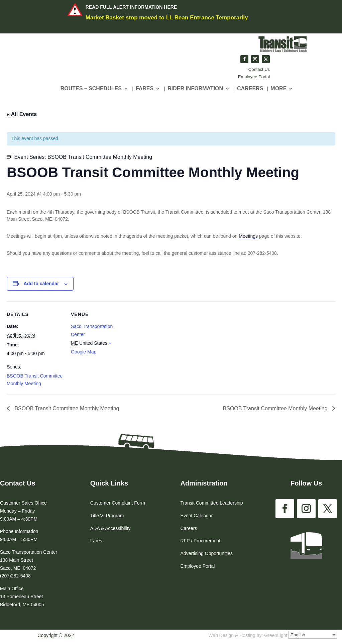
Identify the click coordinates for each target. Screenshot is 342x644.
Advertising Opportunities (207, 553)
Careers (189, 528)
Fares (145, 89)
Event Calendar (197, 516)
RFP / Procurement (201, 541)
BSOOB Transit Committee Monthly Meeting (66, 408)
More (278, 89)
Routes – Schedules (91, 89)
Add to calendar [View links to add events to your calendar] (41, 284)
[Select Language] (313, 635)
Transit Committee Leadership (212, 503)
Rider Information (195, 89)
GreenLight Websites (286, 635)
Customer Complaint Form (118, 503)
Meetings (248, 236)
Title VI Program (107, 516)
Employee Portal (254, 77)
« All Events (22, 114)
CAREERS (250, 89)
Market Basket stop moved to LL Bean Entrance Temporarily (167, 18)
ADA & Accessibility (110, 528)
